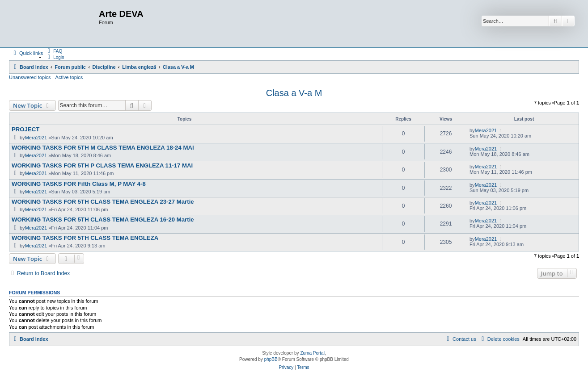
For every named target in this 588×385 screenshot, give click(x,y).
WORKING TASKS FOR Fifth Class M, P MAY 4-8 (79, 184)
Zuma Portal (312, 353)
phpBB (271, 359)
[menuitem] (54, 51)
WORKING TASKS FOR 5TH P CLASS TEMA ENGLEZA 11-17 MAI (102, 165)
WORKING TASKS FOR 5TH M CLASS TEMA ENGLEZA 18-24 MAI (103, 148)
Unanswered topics (30, 77)
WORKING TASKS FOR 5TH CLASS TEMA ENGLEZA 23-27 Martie (103, 202)
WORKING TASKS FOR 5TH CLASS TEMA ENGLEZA (85, 238)
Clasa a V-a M (294, 93)
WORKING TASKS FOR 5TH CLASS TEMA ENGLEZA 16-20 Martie (103, 220)
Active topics (69, 77)
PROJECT (25, 129)
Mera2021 (36, 138)
